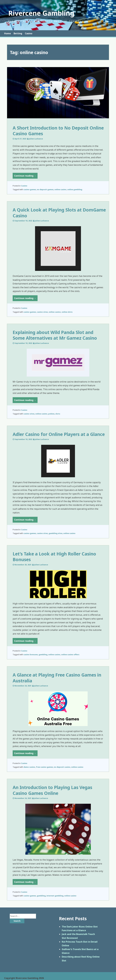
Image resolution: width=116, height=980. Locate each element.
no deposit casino (62, 767)
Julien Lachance (36, 139)
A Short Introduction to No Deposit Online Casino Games (58, 131)
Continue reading (26, 176)
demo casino (29, 767)
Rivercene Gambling (41, 13)
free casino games (45, 767)
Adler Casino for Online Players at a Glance (59, 434)
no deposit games (45, 189)
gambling (43, 654)
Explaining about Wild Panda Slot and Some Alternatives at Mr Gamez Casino (55, 335)
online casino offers (70, 654)
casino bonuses (31, 654)
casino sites (42, 312)
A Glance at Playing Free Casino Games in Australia (57, 678)
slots (58, 414)
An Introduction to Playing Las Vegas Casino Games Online (52, 790)
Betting (18, 33)
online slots (67, 312)
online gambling (75, 189)
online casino (60, 189)
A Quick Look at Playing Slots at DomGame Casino (59, 213)
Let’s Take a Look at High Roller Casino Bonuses (54, 557)
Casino (29, 33)
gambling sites (56, 533)
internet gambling (55, 896)
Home (8, 33)
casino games (30, 189)
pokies (51, 414)
